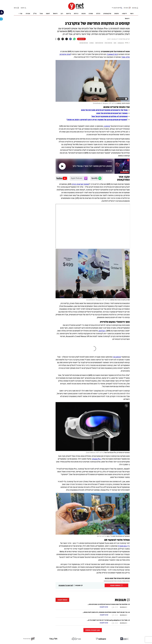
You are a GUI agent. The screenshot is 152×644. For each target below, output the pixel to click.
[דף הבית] (76, 9)
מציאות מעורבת (84, 43)
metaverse (121, 43)
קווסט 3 (92, 43)
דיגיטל (127, 19)
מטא (115, 43)
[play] (62, 166)
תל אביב (116, 8)
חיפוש (23, 8)
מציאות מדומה (99, 43)
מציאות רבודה (108, 43)
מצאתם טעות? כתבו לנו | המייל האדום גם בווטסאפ (117, 581)
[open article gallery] (93, 81)
